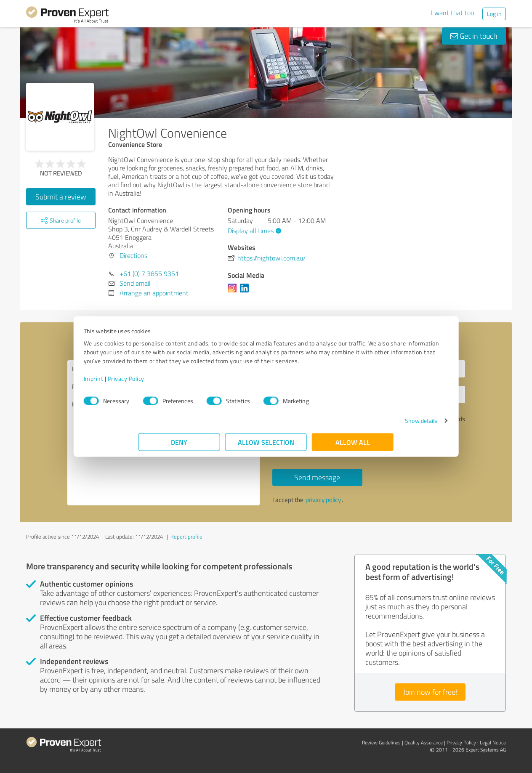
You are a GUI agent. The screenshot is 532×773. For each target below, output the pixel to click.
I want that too (452, 13)
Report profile (186, 537)
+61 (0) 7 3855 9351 (149, 274)
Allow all (353, 446)
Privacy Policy (181, 383)
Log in (494, 14)
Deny (180, 446)
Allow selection (266, 446)
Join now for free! (430, 692)
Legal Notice (493, 742)
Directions (133, 255)
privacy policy (323, 500)
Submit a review (61, 197)
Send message (317, 477)
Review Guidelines (381, 742)
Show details (366, 425)
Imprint (148, 383)
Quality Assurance (424, 742)
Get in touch (474, 36)
